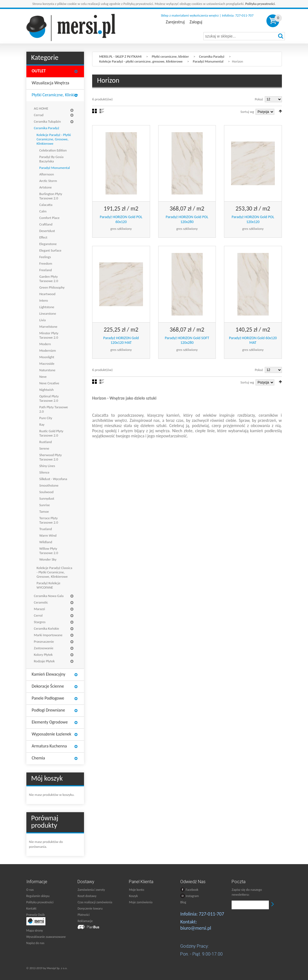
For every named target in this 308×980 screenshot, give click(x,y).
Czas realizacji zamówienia (95, 902)
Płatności (83, 915)
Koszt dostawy (87, 896)
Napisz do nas (35, 943)
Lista (102, 111)
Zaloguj (196, 22)
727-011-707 (211, 914)
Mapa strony (35, 930)
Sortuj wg (247, 112)
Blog (183, 902)
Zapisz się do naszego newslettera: (247, 892)
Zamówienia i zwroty (91, 890)
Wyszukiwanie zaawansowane (46, 937)
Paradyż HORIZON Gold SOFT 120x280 (187, 340)
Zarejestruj (175, 22)
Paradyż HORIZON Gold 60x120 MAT (253, 340)
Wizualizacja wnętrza (51, 83)
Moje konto (136, 890)
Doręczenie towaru (90, 908)
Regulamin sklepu (38, 896)
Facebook (189, 890)
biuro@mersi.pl (196, 928)
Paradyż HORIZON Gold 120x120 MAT (121, 340)
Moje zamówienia (141, 902)
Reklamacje (85, 921)
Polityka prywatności (260, 4)
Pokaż (259, 99)
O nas (30, 890)
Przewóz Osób (36, 915)
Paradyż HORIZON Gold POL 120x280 (187, 219)
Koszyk (133, 896)
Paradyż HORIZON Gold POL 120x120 (253, 219)
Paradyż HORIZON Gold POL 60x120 (121, 219)
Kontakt (32, 908)
